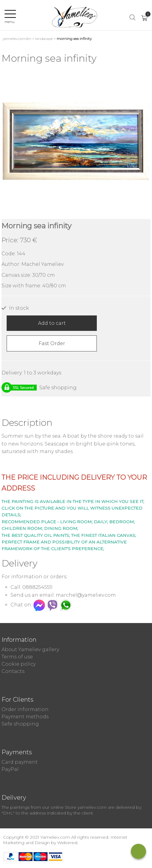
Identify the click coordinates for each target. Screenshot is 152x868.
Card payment (20, 762)
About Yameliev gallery (30, 649)
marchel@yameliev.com (86, 595)
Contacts (13, 671)
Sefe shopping (20, 724)
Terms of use (17, 657)
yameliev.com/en (17, 39)
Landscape (44, 39)
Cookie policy (19, 664)
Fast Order (52, 343)
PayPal (10, 769)
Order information (25, 709)
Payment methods (25, 717)
